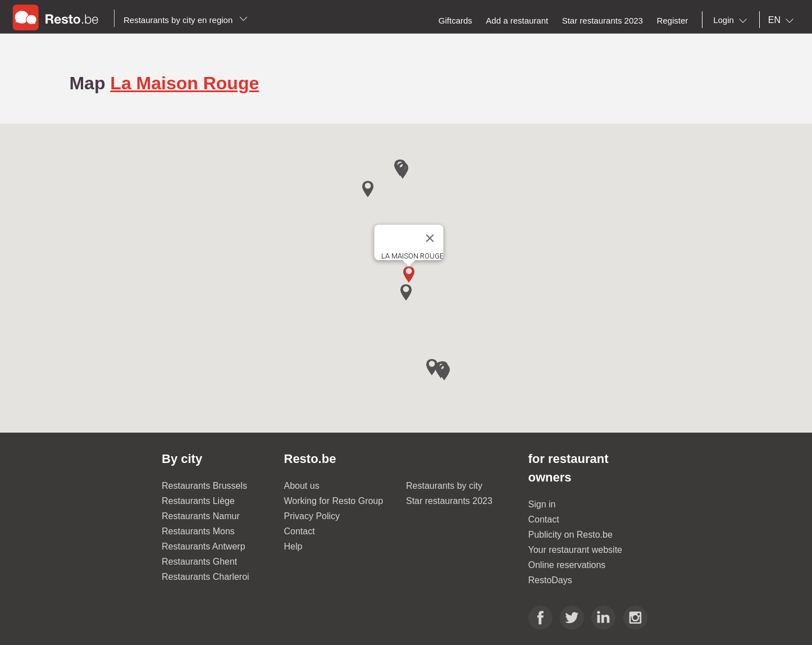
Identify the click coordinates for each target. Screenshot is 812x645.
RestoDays (550, 580)
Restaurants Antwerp (204, 546)
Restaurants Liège (198, 501)
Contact (300, 531)
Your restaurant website (576, 550)
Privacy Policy (312, 516)
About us (302, 486)
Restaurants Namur (201, 516)
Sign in (542, 504)
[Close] (430, 238)
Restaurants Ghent (199, 562)
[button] (409, 274)
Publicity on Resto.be (571, 535)
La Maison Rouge (184, 83)
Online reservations (567, 565)
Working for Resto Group (334, 501)
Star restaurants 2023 (449, 501)
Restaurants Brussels (204, 486)
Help (293, 546)
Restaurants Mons (198, 531)
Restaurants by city (444, 486)
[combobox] (732, 20)
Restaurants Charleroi (206, 577)
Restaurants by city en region (186, 20)
